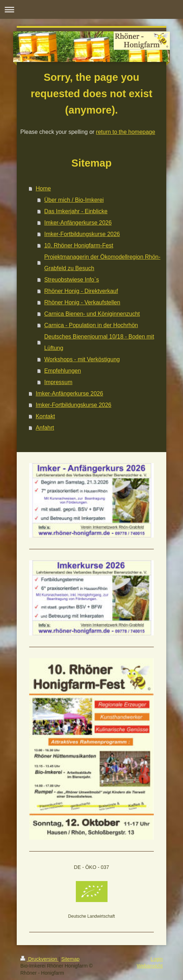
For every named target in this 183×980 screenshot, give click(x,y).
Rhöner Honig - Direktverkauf (81, 291)
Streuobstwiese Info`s (72, 280)
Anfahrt (45, 428)
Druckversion (39, 959)
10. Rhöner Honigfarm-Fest (79, 245)
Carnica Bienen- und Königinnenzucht (92, 314)
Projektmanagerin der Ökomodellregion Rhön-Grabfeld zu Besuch (102, 263)
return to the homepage (126, 132)
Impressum (58, 382)
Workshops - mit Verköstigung (82, 359)
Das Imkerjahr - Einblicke (76, 211)
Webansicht (150, 966)
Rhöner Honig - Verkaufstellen (82, 302)
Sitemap (70, 959)
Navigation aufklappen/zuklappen (91, 9)
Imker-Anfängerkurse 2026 (78, 223)
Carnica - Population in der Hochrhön (91, 325)
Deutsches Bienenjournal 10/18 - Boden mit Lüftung (99, 342)
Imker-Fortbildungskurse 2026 (82, 234)
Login (157, 959)
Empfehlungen (62, 371)
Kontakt (45, 416)
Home (43, 188)
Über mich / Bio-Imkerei (74, 200)
